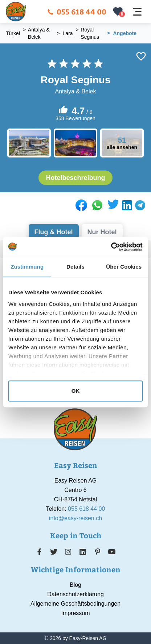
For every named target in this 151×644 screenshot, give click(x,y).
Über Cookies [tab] (124, 267)
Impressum (75, 613)
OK (76, 391)
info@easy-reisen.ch (75, 518)
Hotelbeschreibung (75, 178)
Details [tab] (75, 267)
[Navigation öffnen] (137, 12)
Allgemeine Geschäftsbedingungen (75, 604)
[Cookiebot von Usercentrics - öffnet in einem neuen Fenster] (111, 247)
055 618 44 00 (77, 11)
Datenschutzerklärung (75, 594)
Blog (75, 585)
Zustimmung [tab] (27, 267)
